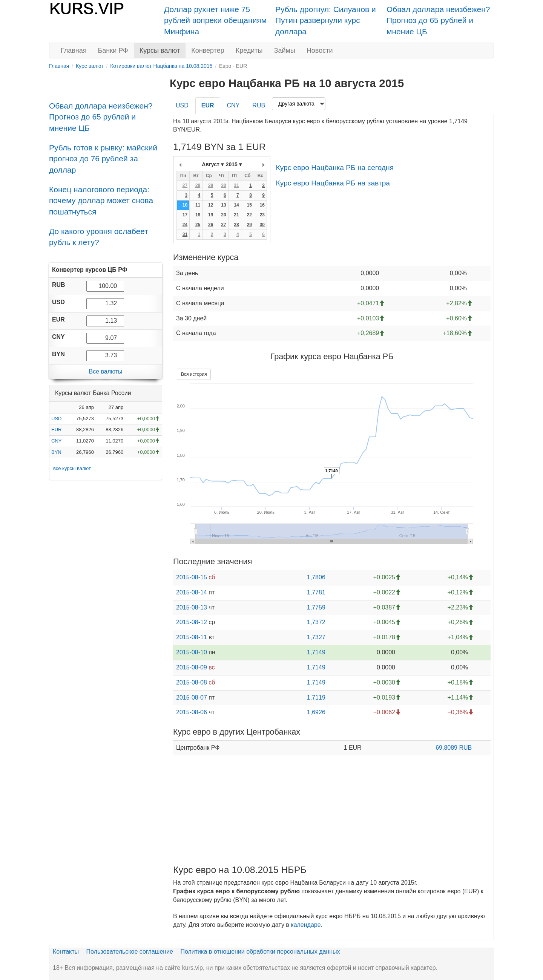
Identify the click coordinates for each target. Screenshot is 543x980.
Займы (285, 51)
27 (185, 185)
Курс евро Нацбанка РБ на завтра (333, 183)
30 (223, 185)
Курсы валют (160, 51)
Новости (320, 51)
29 (211, 185)
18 (198, 215)
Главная (74, 51)
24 (185, 225)
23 (262, 215)
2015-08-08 (192, 682)
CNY (56, 441)
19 (211, 215)
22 (249, 215)
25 (198, 225)
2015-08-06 (192, 712)
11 (198, 205)
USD (56, 419)
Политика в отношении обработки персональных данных (260, 952)
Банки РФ (113, 51)
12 (211, 205)
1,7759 (316, 607)
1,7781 (316, 592)
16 (262, 205)
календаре (306, 925)
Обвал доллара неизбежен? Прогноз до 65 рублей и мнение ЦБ (438, 20)
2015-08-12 (192, 622)
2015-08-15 (192, 577)
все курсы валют (72, 468)
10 (185, 205)
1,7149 (316, 652)
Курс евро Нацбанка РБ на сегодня (334, 168)
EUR (56, 430)
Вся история (194, 374)
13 (223, 205)
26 (211, 225)
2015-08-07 (192, 697)
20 (223, 215)
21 (236, 215)
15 (249, 205)
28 (198, 185)
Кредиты (249, 51)
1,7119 (316, 697)
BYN (56, 452)
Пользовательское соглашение (130, 952)
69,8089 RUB (454, 748)
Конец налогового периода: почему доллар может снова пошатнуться (101, 201)
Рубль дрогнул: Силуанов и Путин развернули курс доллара (326, 20)
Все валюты (105, 371)
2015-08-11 (192, 637)
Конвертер (208, 51)
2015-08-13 (192, 607)
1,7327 (316, 637)
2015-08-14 (192, 592)
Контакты (66, 952)
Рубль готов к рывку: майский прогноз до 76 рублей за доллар (103, 159)
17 (185, 215)
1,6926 (316, 712)
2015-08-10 (192, 652)
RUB (259, 105)
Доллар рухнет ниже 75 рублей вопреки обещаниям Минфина (215, 20)
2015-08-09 (192, 667)
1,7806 (316, 577)
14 (236, 205)
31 (236, 185)
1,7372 (316, 622)
